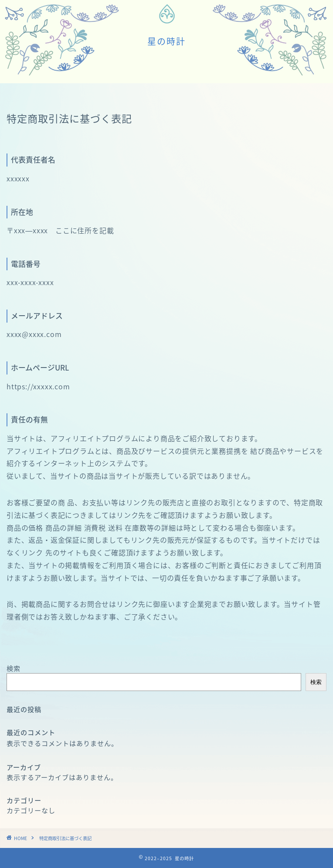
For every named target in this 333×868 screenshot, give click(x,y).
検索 (14, 668)
